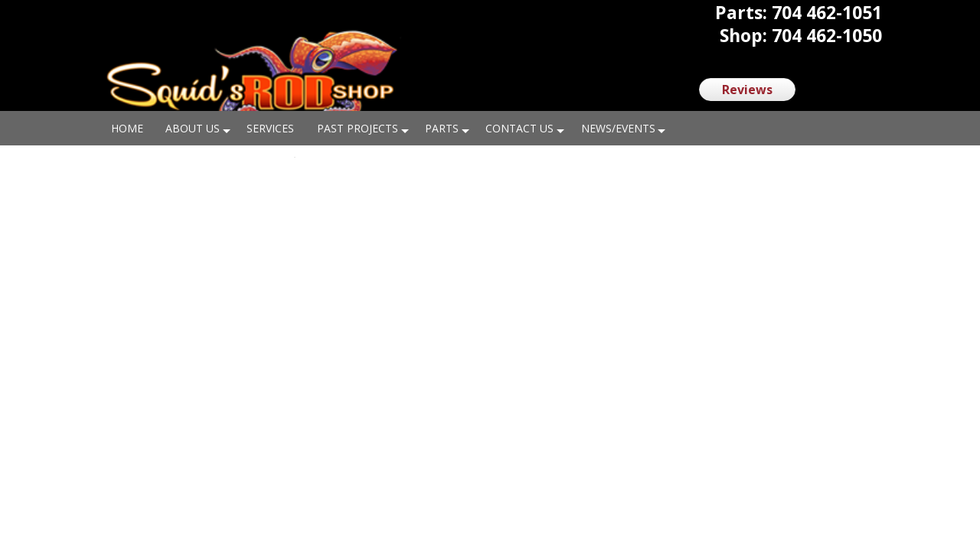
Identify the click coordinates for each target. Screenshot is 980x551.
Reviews (747, 90)
